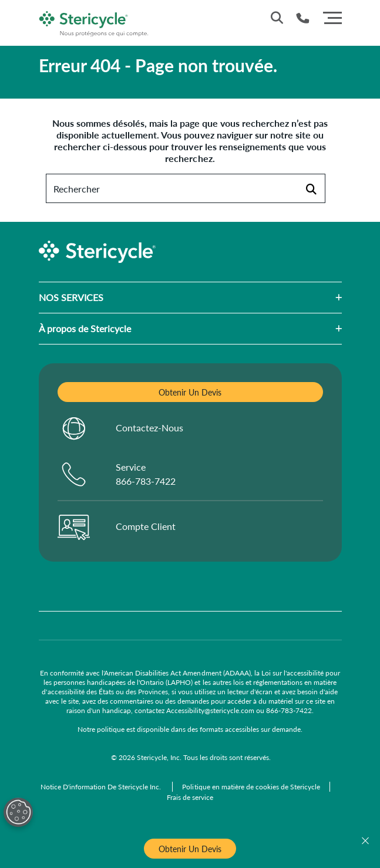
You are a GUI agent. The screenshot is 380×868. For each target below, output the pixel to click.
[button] (223, 298)
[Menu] (332, 16)
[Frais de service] (190, 797)
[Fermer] (365, 841)
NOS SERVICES (71, 297)
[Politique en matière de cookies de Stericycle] (251, 787)
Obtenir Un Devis (190, 849)
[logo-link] (94, 21)
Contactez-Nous (149, 428)
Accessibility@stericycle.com (210, 710)
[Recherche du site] (277, 18)
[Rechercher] (311, 188)
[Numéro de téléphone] (303, 18)
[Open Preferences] (18, 812)
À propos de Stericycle (85, 328)
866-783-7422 (289, 710)
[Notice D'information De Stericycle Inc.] (102, 787)
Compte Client (146, 526)
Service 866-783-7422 (146, 474)
